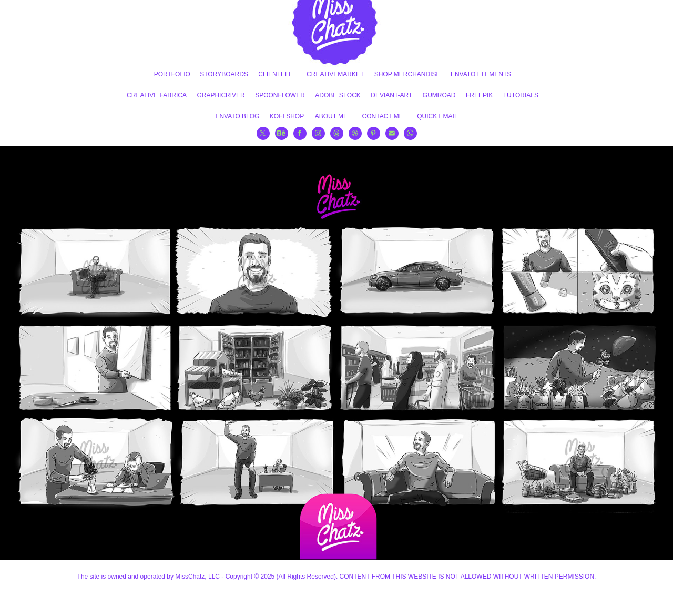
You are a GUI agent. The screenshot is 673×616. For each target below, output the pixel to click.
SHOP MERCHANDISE (407, 74)
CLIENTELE (275, 74)
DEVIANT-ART (391, 95)
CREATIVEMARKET (335, 74)
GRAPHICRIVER (221, 95)
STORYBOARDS (224, 74)
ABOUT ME (331, 116)
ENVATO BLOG (237, 116)
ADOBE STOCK (338, 95)
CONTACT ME (383, 116)
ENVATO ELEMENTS (481, 74)
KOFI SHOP (287, 116)
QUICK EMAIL (437, 116)
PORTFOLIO (172, 74)
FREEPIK (479, 95)
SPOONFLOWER (280, 95)
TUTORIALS (521, 95)
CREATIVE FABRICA (157, 95)
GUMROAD (439, 95)
